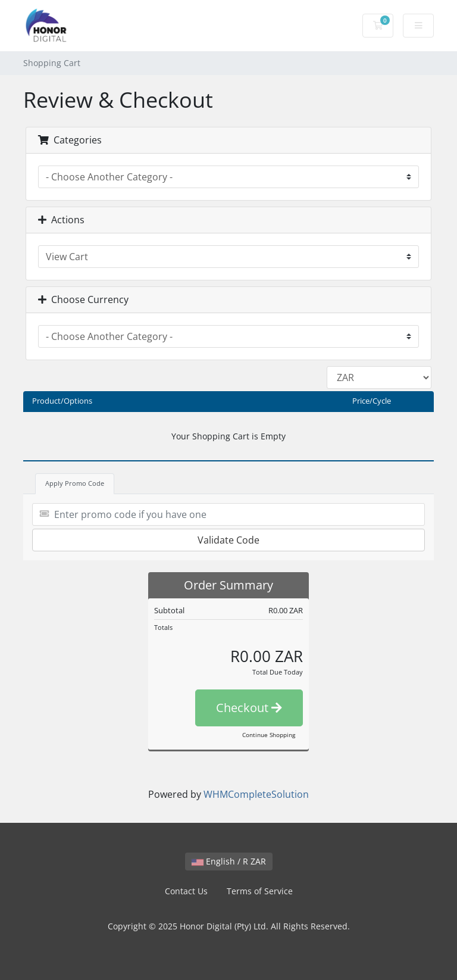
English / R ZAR (229, 861)
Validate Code (228, 540)
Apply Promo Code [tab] (75, 483)
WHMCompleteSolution (256, 794)
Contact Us (186, 891)
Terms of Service (260, 891)
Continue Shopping (269, 735)
